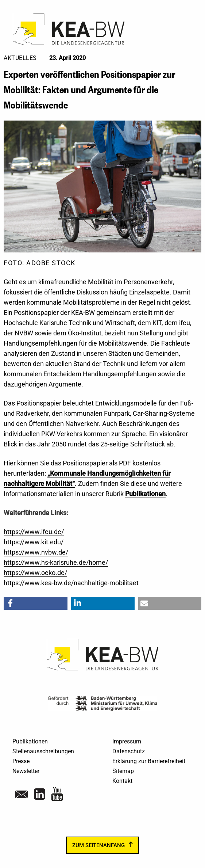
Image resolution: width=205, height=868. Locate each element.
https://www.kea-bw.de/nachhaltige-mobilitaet (71, 583)
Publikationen (30, 741)
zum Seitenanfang (98, 845)
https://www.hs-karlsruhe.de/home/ (56, 562)
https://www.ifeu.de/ (34, 532)
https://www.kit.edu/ (34, 542)
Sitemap (123, 771)
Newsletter (26, 771)
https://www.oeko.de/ (35, 573)
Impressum (127, 741)
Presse (21, 761)
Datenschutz (129, 751)
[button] (36, 603)
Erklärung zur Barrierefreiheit (149, 761)
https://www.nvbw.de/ (36, 552)
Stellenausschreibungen (43, 751)
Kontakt (122, 781)
